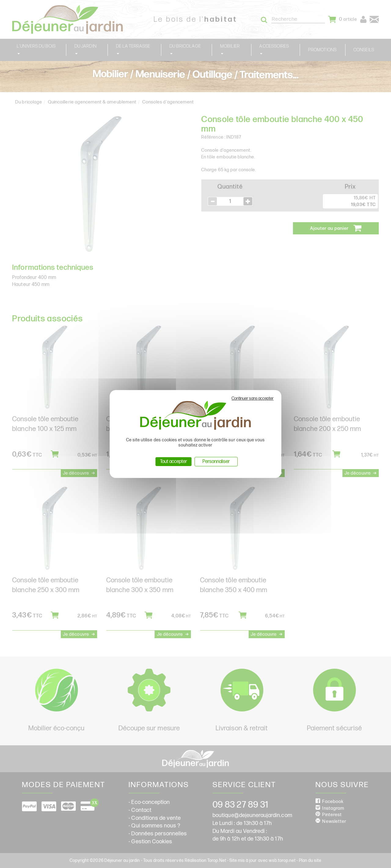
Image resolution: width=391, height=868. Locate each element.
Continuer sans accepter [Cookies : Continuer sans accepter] (253, 398)
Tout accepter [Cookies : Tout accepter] (174, 462)
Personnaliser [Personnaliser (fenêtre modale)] (216, 462)
